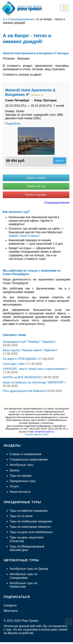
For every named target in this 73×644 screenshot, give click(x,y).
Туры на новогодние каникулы (30, 527)
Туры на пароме (21, 476)
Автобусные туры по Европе (29, 569)
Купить (60, 161)
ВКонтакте (11, 611)
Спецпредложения (57, 203)
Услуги (14, 486)
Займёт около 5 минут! (24, 236)
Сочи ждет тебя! (14, 364)
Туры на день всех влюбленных (31, 532)
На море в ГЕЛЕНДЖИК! (20, 359)
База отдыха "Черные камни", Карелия (29, 350)
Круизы (15, 470)
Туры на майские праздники (29, 511)
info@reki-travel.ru (44, 432)
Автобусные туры (21, 465)
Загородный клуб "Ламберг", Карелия (28, 342)
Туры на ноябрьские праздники (31, 521)
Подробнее (13, 124)
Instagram (10, 605)
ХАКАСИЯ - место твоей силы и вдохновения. (34, 369)
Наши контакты (20, 492)
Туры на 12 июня (21, 516)
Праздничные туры (23, 481)
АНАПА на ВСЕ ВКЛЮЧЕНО (22, 377)
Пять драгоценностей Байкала (24, 391)
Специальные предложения (29, 459)
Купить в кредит (36, 195)
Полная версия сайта (37, 434)
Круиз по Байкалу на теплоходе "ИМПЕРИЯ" (33, 382)
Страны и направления (25, 454)
